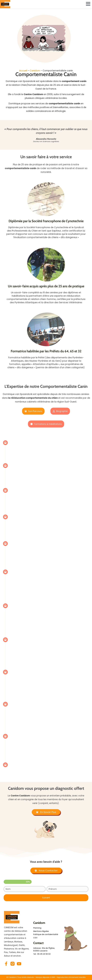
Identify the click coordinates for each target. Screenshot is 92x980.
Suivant (46, 898)
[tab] (33, 411)
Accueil (23, 71)
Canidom (35, 71)
